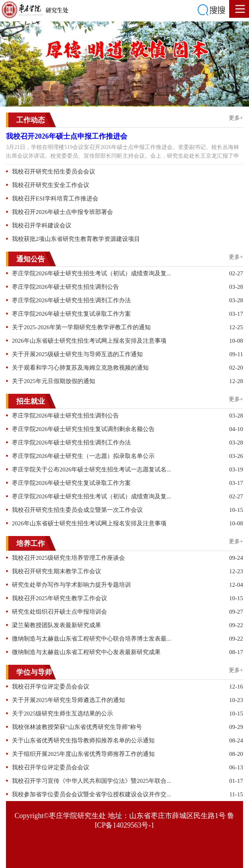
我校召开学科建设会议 (42, 225)
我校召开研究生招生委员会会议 (54, 172)
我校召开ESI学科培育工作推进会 (55, 198)
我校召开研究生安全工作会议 (51, 185)
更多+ (236, 118)
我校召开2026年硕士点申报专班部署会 (62, 212)
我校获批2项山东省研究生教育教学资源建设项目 (76, 239)
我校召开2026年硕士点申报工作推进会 (67, 136)
